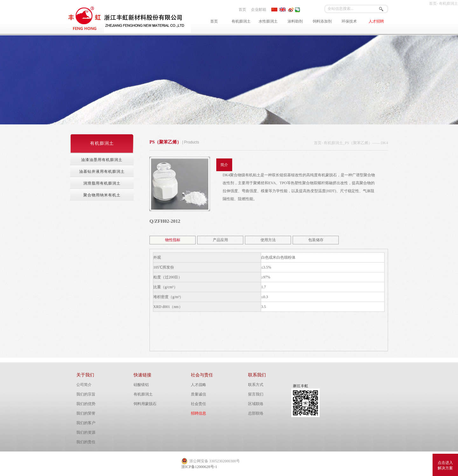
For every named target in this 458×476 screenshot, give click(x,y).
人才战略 (198, 385)
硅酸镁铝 (141, 385)
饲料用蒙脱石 (145, 404)
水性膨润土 (268, 21)
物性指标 (173, 240)
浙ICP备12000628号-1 (199, 467)
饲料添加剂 (322, 21)
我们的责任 (86, 442)
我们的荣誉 (86, 413)
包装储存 (316, 240)
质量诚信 (198, 394)
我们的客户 (86, 423)
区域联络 (256, 404)
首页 (242, 10)
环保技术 (349, 21)
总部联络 (256, 413)
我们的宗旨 (86, 394)
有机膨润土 (241, 21)
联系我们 (257, 375)
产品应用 (220, 240)
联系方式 (256, 385)
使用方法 (268, 240)
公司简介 (84, 385)
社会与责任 (202, 375)
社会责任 (198, 404)
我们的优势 (86, 404)
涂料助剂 (295, 21)
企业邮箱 (259, 10)
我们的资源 (86, 432)
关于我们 (85, 375)
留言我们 (256, 394)
